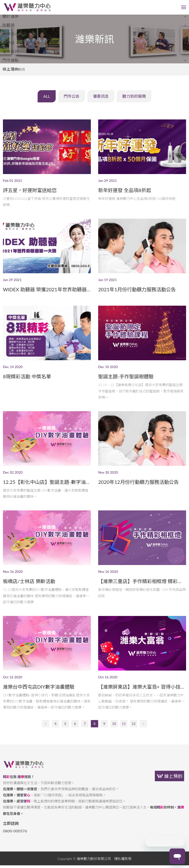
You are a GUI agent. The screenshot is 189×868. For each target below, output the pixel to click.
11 (124, 730)
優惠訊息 (102, 99)
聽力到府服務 (138, 99)
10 (114, 730)
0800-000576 (15, 837)
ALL (43, 99)
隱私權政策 (123, 865)
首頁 (6, 69)
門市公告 (70, 99)
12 (134, 730)
